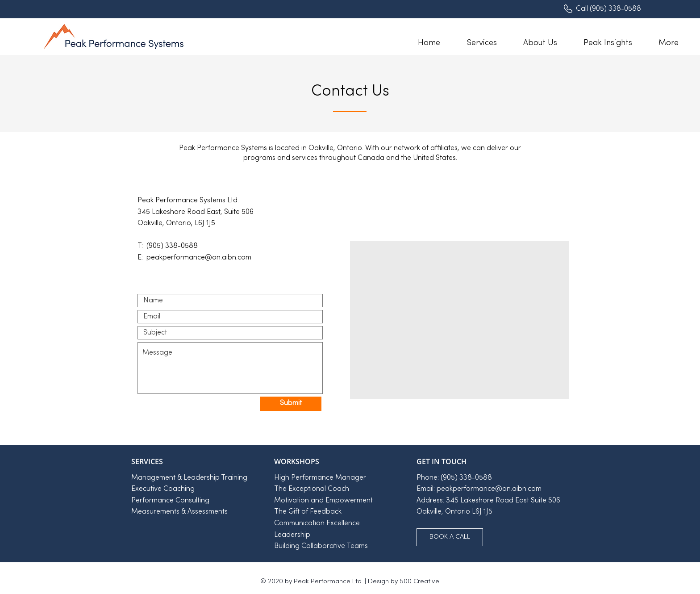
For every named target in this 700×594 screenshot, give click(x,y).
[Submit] (291, 404)
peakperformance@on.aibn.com (489, 489)
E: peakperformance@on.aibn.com (194, 258)
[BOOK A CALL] (450, 537)
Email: (427, 489)
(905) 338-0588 (615, 9)
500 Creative (419, 581)
